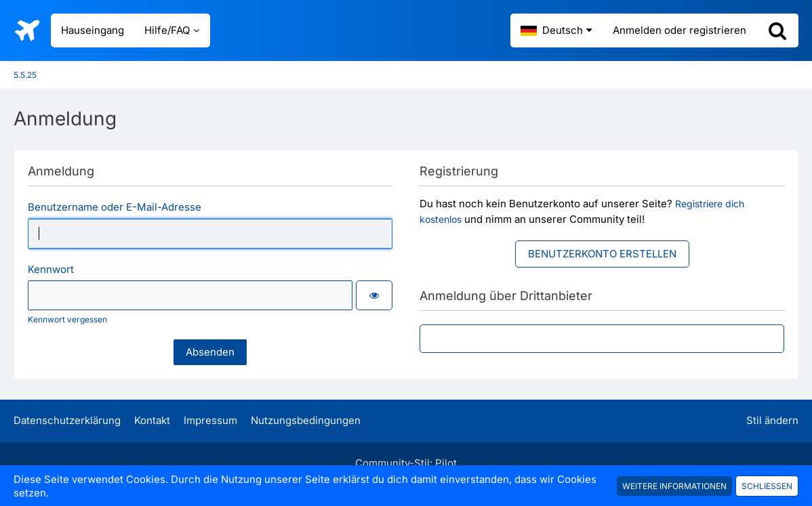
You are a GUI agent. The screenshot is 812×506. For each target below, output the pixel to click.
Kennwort (51, 269)
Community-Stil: (406, 463)
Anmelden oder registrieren (679, 30)
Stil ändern (772, 420)
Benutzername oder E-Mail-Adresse (115, 207)
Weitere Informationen (674, 486)
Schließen (767, 486)
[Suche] (777, 30)
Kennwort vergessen (67, 319)
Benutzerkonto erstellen (602, 254)
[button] (556, 30)
